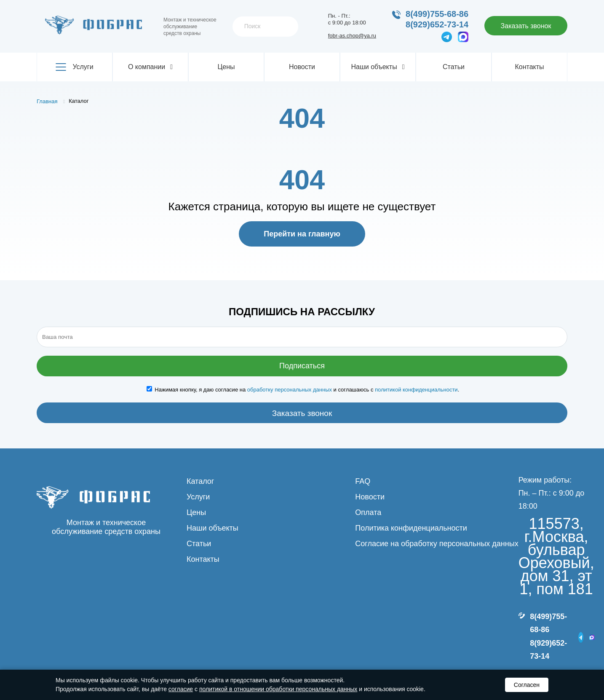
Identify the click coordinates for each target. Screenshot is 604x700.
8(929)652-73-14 (437, 24)
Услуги (74, 67)
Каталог (200, 481)
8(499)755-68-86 (437, 14)
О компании (150, 67)
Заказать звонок (526, 26)
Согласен (527, 685)
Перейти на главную (302, 234)
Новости (302, 67)
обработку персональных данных (290, 390)
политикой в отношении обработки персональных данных (278, 689)
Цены (226, 67)
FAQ (363, 481)
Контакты (529, 67)
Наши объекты (378, 67)
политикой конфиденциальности (416, 390)
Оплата (368, 512)
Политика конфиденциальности (411, 528)
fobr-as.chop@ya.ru (352, 36)
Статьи (454, 67)
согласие (181, 689)
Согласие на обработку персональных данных (437, 544)
